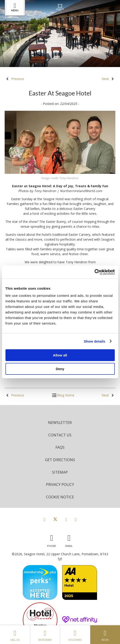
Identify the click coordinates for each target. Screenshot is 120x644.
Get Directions (60, 460)
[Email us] (69, 540)
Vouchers (75, 635)
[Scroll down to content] (56, 54)
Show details (95, 341)
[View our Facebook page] (44, 519)
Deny (60, 369)
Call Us (15, 635)
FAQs (60, 447)
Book (105, 635)
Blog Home (63, 395)
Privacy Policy (60, 485)
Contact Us (60, 435)
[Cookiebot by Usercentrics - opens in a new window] (94, 272)
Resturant (45, 635)
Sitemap (60, 472)
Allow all (60, 355)
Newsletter (60, 423)
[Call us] (52, 540)
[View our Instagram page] (66, 519)
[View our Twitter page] (55, 519)
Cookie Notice (60, 497)
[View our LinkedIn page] (76, 519)
